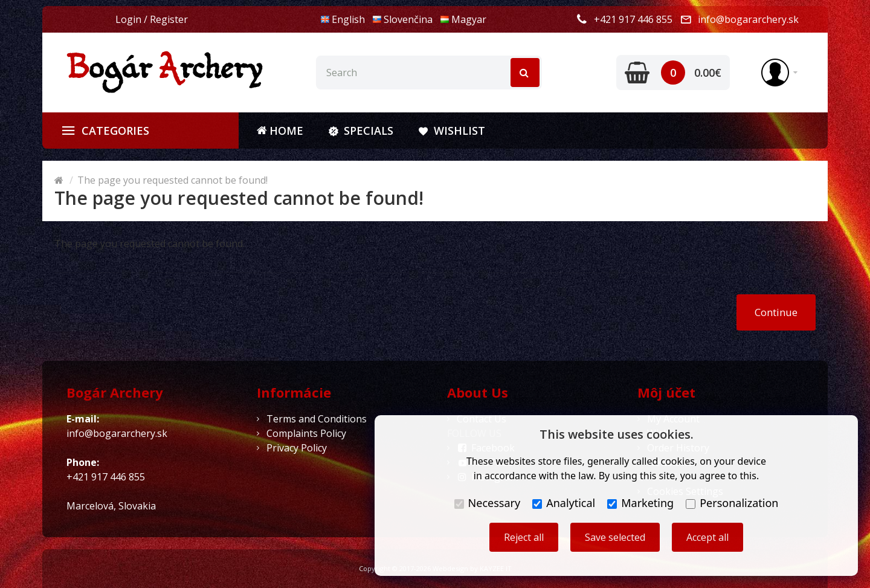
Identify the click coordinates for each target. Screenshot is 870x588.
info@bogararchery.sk (748, 19)
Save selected (615, 537)
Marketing (640, 503)
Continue (776, 312)
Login (128, 19)
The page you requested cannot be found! (172, 180)
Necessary (488, 503)
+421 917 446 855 (633, 19)
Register (169, 19)
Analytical (564, 503)
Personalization (732, 503)
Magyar (463, 19)
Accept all (707, 537)
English (343, 19)
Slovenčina (402, 19)
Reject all (524, 537)
